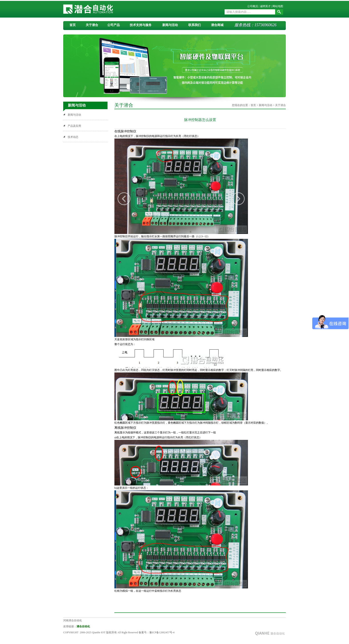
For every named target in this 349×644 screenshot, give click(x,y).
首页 (73, 25)
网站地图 (278, 6)
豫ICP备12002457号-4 (162, 632)
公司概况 (253, 6)
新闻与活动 (170, 25)
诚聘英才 (265, 6)
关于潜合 (92, 25)
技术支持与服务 (141, 25)
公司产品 (114, 25)
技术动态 (73, 137)
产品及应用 (74, 126)
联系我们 (195, 25)
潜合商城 (217, 25)
